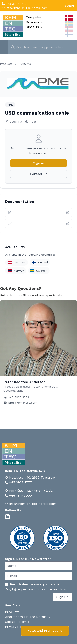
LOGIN (69, 6)
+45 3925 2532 (16, 397)
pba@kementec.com (20, 403)
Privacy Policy (18, 627)
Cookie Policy (17, 622)
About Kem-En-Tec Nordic (28, 617)
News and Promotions (45, 631)
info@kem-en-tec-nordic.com (26, 8)
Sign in (39, 163)
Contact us (39, 174)
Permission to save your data (32, 584)
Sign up (63, 597)
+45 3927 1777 (16, 4)
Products (6, 64)
